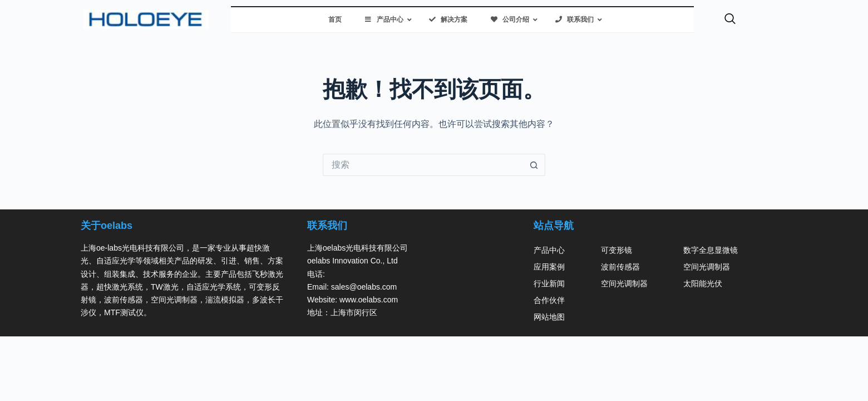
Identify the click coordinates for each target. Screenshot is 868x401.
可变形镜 (617, 250)
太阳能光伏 (703, 283)
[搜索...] (423, 165)
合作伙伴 (549, 300)
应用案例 (549, 267)
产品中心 (549, 250)
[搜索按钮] (534, 165)
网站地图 (549, 317)
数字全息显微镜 (711, 250)
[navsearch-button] (730, 19)
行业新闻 (549, 283)
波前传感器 (620, 267)
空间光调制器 (624, 283)
